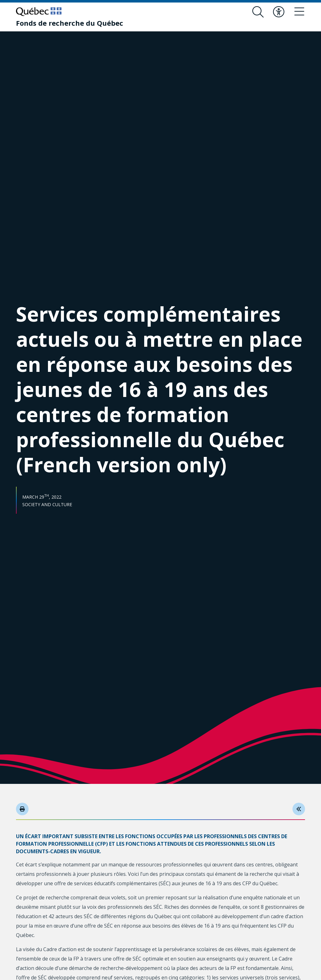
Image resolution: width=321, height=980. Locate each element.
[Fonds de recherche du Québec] (70, 23)
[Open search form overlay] (258, 12)
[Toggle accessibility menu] (279, 12)
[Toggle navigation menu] (299, 12)
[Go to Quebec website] (39, 12)
